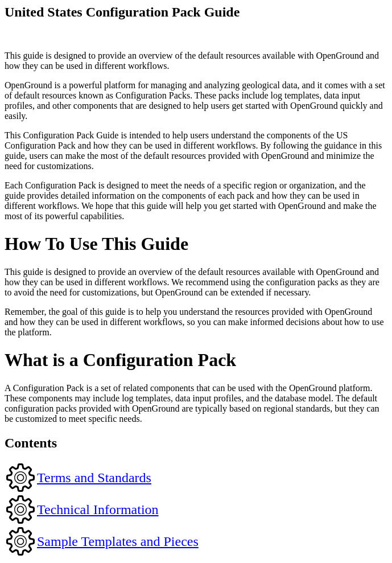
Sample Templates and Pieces (118, 541)
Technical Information (98, 509)
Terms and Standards (94, 478)
